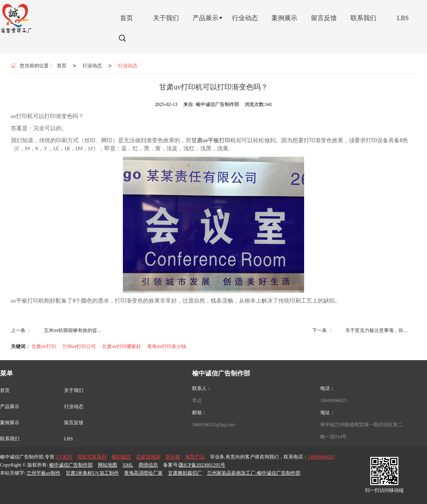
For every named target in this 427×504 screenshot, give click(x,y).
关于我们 (74, 390)
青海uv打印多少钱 (167, 346)
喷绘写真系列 (92, 457)
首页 (62, 66)
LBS (68, 439)
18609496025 (334, 400)
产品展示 (10, 407)
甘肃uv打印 (44, 346)
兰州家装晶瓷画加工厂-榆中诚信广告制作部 (254, 473)
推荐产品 (195, 457)
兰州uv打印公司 (79, 346)
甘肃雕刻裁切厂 (185, 473)
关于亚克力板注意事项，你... (376, 330)
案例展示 (10, 423)
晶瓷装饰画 (148, 457)
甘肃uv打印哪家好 (121, 346)
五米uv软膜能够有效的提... (73, 330)
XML (128, 465)
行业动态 (92, 66)
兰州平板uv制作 (44, 473)
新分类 (173, 457)
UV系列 (64, 457)
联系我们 (10, 439)
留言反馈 (74, 423)
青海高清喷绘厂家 (143, 473)
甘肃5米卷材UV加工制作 (92, 473)
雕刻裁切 (121, 457)
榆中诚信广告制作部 (71, 465)
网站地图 (108, 465)
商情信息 (148, 465)
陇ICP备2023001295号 (202, 465)
